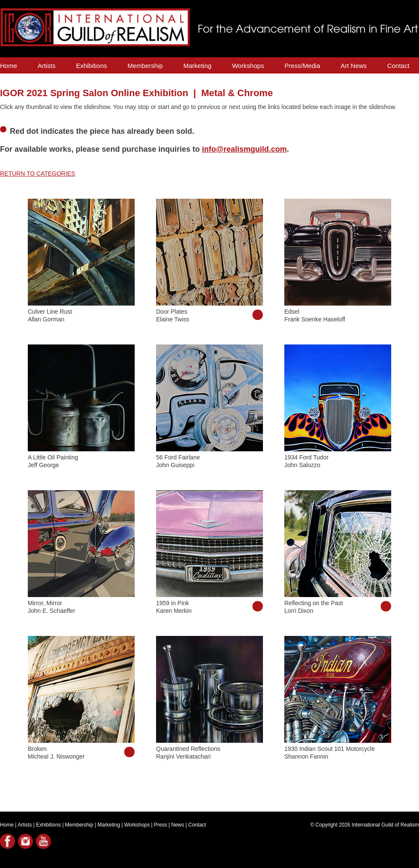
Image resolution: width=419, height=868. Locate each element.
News (178, 825)
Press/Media (302, 66)
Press (161, 825)
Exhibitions (92, 66)
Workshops (248, 66)
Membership (145, 66)
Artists (47, 66)
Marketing (198, 66)
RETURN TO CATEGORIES (38, 174)
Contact (398, 66)
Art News (354, 66)
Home (9, 66)
